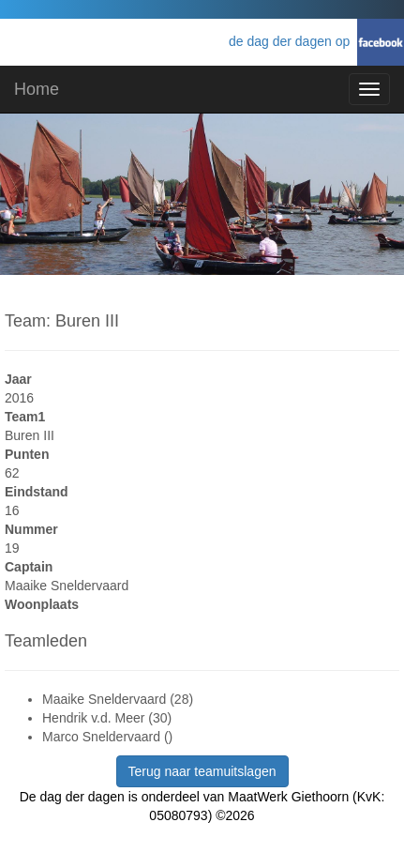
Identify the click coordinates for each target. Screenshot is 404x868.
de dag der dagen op (293, 41)
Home (37, 89)
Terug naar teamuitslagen (202, 771)
